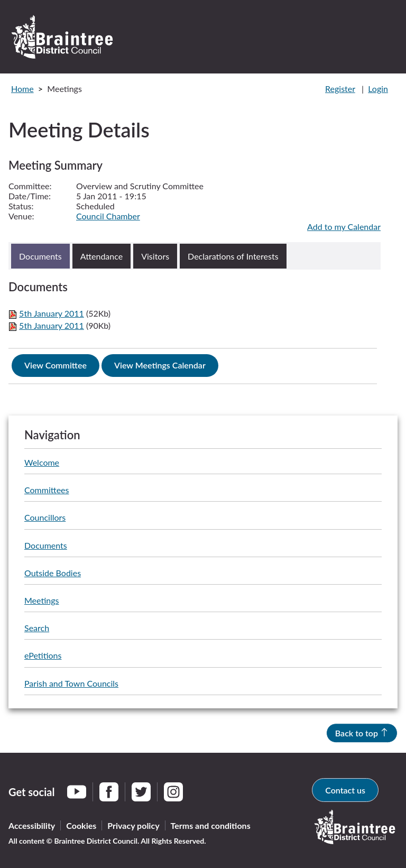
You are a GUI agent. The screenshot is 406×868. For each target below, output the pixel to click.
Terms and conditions (211, 825)
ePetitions (43, 655)
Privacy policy (133, 825)
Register (340, 89)
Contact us (345, 790)
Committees (47, 490)
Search (37, 628)
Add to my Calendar (344, 227)
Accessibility (32, 825)
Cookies (81, 825)
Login (378, 89)
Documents (46, 545)
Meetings (41, 600)
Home (22, 89)
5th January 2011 (52, 313)
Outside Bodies (53, 573)
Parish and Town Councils (71, 683)
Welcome (42, 462)
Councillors (45, 517)
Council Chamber (108, 216)
